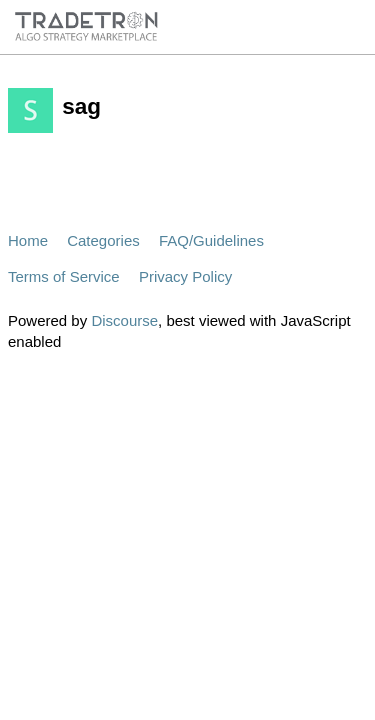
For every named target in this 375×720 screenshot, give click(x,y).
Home (28, 240)
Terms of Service (64, 276)
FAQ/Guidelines (211, 240)
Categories (103, 240)
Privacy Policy (185, 276)
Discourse (124, 320)
